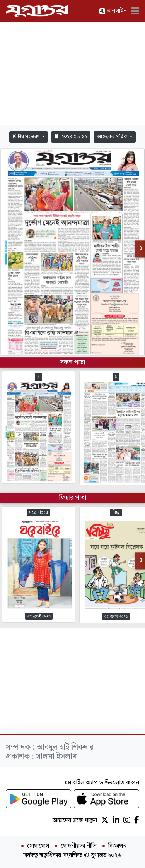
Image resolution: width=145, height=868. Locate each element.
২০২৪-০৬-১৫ (71, 137)
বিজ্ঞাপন (117, 846)
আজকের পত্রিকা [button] (113, 137)
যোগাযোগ (38, 846)
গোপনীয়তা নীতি (79, 846)
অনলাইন (113, 11)
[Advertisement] (73, 74)
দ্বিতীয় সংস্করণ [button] (27, 137)
